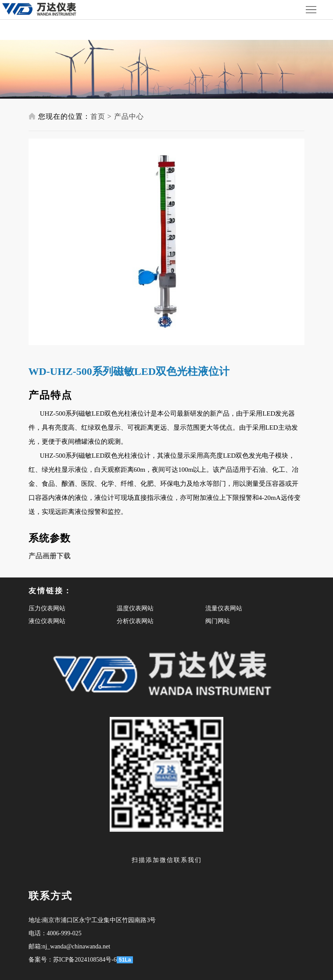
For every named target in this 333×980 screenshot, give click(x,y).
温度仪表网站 (135, 608)
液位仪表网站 (47, 621)
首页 (98, 116)
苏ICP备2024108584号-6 (85, 960)
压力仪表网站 (47, 608)
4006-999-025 (64, 933)
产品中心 (129, 116)
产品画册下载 (50, 556)
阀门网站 (218, 621)
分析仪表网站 (135, 621)
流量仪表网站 (224, 608)
